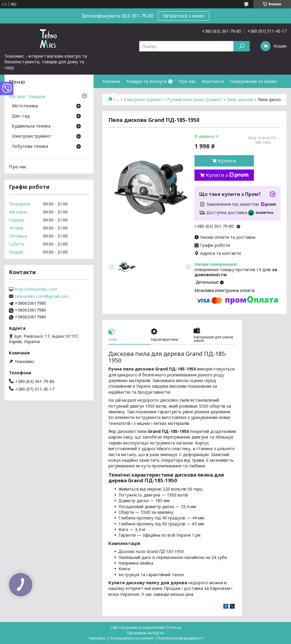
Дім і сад (21, 116)
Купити (227, 161)
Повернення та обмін (253, 81)
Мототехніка (25, 106)
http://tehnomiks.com (36, 289)
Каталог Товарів (27, 96)
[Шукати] (242, 46)
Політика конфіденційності (180, 638)
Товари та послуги (146, 81)
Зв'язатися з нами (184, 16)
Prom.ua (174, 627)
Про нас (187, 81)
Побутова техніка (30, 147)
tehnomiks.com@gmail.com (42, 296)
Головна (111, 81)
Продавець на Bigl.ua (146, 633)
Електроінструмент (31, 136)
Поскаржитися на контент (132, 638)
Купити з (227, 175)
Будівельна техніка (31, 126)
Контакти (213, 81)
